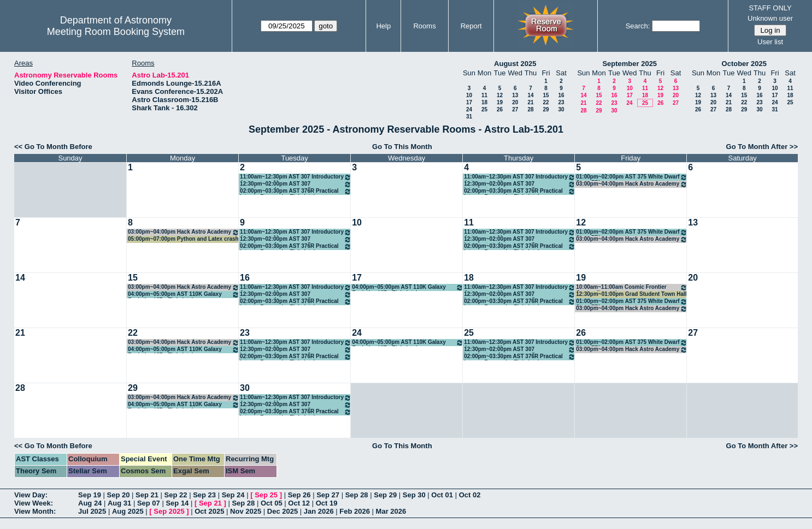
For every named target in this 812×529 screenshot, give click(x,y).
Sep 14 (177, 503)
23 (561, 102)
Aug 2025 (128, 511)
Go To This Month (402, 147)
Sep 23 (204, 495)
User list (770, 42)
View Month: (35, 511)
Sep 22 (176, 495)
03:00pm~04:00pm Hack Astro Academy (632, 184)
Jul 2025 (92, 511)
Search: (638, 26)
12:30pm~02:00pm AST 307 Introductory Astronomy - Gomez (296, 184)
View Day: (31, 495)
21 (530, 102)
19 (500, 102)
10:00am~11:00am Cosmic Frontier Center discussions (632, 287)
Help (383, 26)
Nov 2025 (246, 511)
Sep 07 (149, 503)
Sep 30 (414, 495)
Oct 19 (327, 503)
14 (530, 95)
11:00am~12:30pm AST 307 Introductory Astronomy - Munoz (296, 177)
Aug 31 (119, 503)
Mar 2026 (391, 511)
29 (546, 109)
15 (546, 95)
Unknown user (770, 18)
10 (469, 95)
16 (561, 95)
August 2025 (515, 64)
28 (530, 109)
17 (469, 102)
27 (515, 109)
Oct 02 (470, 495)
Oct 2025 (209, 511)
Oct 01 (442, 495)
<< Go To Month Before (53, 147)
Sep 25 (266, 495)
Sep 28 (357, 495)
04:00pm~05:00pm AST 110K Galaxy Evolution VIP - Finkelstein (184, 295)
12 (500, 95)
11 (484, 95)
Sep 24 (233, 495)
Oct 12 (299, 503)
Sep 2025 (169, 511)
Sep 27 (328, 495)
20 (515, 102)
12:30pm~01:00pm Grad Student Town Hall (631, 294)
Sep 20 (119, 495)
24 (469, 109)
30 (561, 109)
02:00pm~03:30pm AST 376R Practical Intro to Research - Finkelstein (296, 191)
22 (546, 102)
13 (515, 95)
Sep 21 (147, 495)
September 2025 (629, 64)
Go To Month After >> (762, 147)
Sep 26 (299, 495)
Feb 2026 (355, 511)
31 (469, 117)
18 (484, 102)
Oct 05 (272, 503)
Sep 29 (385, 495)
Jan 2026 (319, 511)
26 (500, 109)
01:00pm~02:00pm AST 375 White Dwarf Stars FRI (632, 177)
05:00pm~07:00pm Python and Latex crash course (183, 239)
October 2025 (744, 64)
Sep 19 (90, 495)
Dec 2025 (283, 511)
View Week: (34, 503)
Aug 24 (90, 503)
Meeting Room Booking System (116, 32)
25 (484, 109)
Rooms (424, 26)
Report (471, 26)
